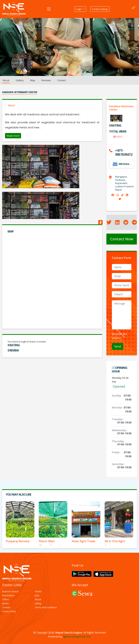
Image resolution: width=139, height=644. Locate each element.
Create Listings (100, 9)
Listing (38, 604)
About (6, 80)
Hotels (38, 592)
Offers (5, 600)
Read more (13, 136)
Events (5, 604)
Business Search (10, 592)
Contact (62, 80)
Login (79, 9)
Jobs (37, 596)
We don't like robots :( (119, 336)
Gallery (20, 80)
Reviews (46, 80)
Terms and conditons (46, 607)
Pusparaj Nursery (18, 541)
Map (33, 80)
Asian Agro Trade (83, 541)
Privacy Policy (9, 611)
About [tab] (11, 105)
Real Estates (8, 596)
